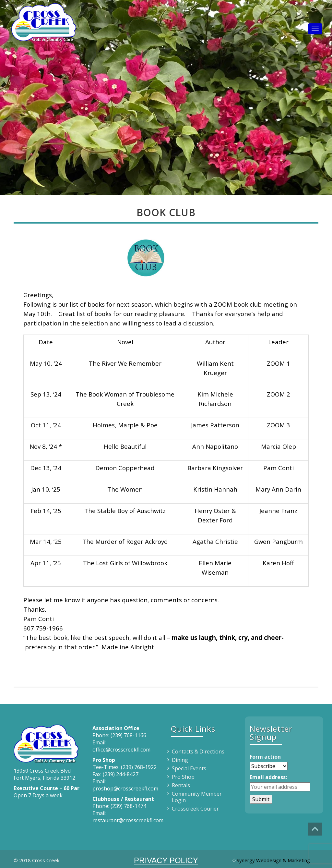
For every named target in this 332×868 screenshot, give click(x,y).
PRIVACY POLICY (166, 860)
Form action (265, 757)
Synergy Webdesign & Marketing (273, 860)
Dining (180, 760)
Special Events (189, 768)
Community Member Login (197, 797)
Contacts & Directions (198, 752)
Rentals (181, 785)
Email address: (268, 777)
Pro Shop (183, 777)
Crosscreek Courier (195, 809)
